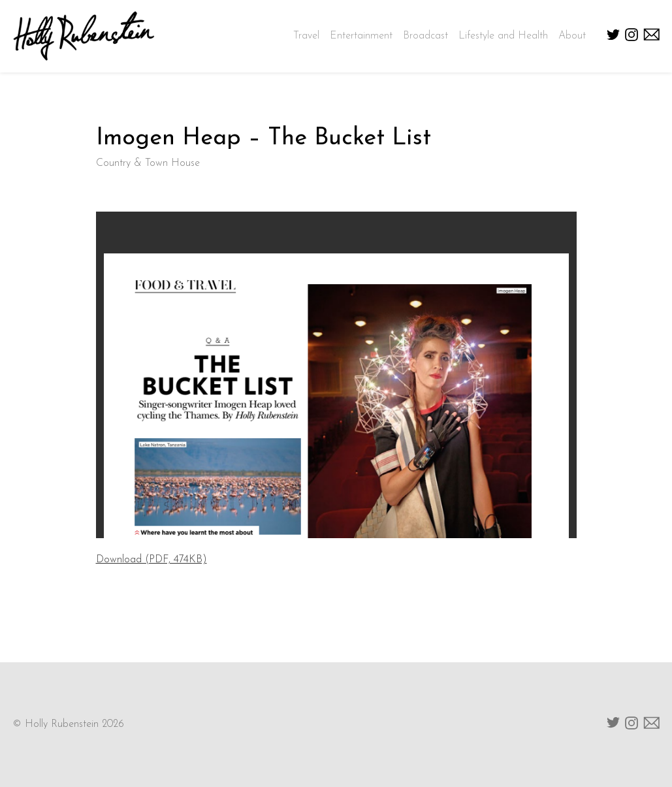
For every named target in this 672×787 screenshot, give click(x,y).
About (572, 36)
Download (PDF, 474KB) (152, 560)
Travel (306, 36)
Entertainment (361, 36)
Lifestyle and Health (503, 36)
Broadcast (425, 36)
